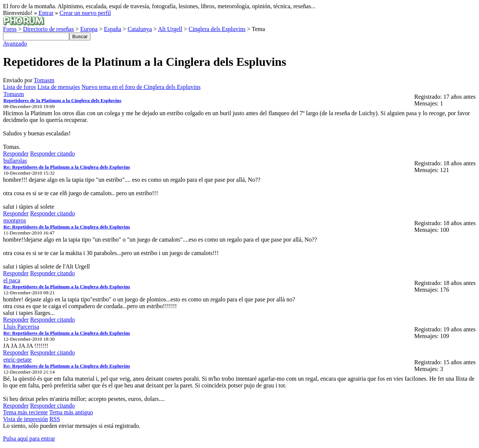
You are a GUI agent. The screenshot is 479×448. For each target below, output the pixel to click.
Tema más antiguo (71, 412)
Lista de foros (19, 87)
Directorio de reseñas (48, 29)
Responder (16, 154)
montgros (15, 220)
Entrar (46, 13)
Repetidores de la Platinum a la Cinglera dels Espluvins (62, 100)
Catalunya (140, 29)
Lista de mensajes (59, 87)
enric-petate (18, 360)
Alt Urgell (170, 29)
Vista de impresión (25, 419)
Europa (89, 29)
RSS (55, 419)
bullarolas (15, 161)
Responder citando (52, 154)
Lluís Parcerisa (21, 327)
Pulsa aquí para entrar (29, 438)
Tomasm (44, 80)
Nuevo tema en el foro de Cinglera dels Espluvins (141, 87)
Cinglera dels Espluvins (217, 29)
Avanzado (15, 44)
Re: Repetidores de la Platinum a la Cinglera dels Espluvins (67, 167)
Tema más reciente (25, 412)
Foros (10, 29)
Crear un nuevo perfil (85, 13)
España (113, 29)
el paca (12, 280)
